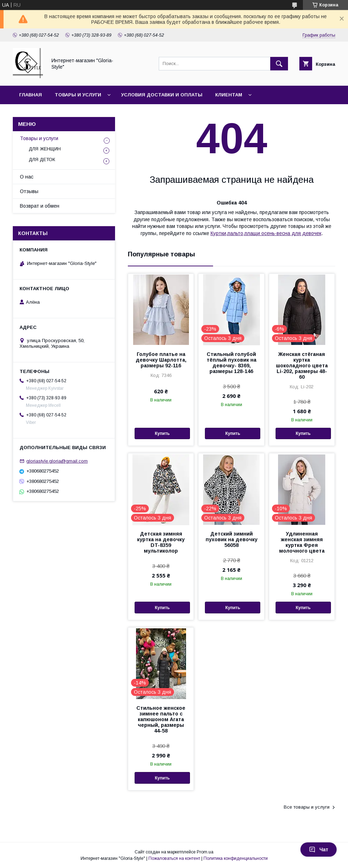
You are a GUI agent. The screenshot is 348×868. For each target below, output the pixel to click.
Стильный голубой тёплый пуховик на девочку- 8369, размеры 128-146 (232, 363)
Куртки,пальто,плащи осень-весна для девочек (266, 233)
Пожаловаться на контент (174, 858)
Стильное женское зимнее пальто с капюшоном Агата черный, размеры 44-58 (161, 719)
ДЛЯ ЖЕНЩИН (45, 149)
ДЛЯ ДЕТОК (42, 159)
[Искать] (279, 64)
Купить (162, 433)
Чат (319, 850)
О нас (27, 177)
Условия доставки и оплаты (162, 95)
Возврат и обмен (40, 206)
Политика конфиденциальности (236, 858)
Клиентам (229, 95)
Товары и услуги (78, 95)
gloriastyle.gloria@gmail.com (57, 461)
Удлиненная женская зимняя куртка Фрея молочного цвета (302, 542)
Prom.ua (205, 852)
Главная (31, 95)
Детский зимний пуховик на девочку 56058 (232, 539)
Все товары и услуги (307, 807)
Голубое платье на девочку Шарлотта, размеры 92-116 (161, 360)
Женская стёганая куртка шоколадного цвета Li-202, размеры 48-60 (302, 366)
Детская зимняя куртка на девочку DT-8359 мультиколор (161, 542)
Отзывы (29, 191)
